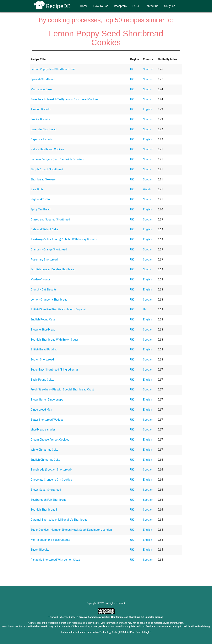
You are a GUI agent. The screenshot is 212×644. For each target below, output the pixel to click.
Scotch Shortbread (42, 360)
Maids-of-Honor (40, 280)
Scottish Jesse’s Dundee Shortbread (53, 269)
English (147, 109)
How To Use (101, 6)
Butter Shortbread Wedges (47, 420)
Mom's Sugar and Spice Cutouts (50, 540)
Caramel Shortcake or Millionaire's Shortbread (59, 520)
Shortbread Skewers (43, 180)
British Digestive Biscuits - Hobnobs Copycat (58, 310)
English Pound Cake (43, 320)
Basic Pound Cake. (42, 380)
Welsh (147, 189)
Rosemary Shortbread (44, 260)
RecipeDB (52, 6)
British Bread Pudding (44, 350)
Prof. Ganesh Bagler (140, 632)
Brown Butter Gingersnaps (47, 400)
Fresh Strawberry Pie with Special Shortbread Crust (62, 390)
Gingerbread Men (41, 410)
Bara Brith (37, 189)
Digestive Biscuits (42, 140)
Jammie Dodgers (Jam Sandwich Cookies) (57, 159)
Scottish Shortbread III (45, 510)
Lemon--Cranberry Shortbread (49, 300)
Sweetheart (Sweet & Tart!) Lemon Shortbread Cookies (65, 100)
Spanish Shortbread (43, 79)
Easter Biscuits (40, 550)
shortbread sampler (43, 430)
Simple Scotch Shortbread (47, 170)
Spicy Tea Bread (41, 210)
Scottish (148, 69)
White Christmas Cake (44, 450)
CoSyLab (170, 6)
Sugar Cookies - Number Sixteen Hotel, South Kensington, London (71, 530)
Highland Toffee (41, 199)
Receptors (120, 6)
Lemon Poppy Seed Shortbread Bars (53, 69)
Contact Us (152, 6)
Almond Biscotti (41, 109)
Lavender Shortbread (44, 129)
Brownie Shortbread (43, 330)
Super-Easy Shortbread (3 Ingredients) (54, 370)
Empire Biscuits (40, 119)
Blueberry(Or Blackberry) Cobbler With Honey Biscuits (64, 240)
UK (132, 69)
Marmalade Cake (41, 89)
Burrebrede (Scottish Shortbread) (51, 470)
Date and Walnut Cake (44, 229)
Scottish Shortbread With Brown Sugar (54, 340)
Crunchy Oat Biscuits (44, 290)
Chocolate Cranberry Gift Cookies (51, 480)
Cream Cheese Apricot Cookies (50, 440)
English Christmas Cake (45, 460)
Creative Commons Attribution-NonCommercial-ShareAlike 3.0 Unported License (121, 617)
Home (84, 6)
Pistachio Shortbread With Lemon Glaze (55, 560)
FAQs (136, 6)
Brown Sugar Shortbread (46, 490)
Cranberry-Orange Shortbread (49, 250)
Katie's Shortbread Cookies (47, 149)
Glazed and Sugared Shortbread (50, 220)
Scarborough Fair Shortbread (49, 500)
